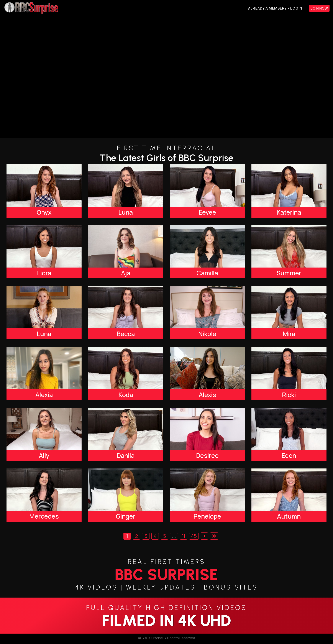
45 (194, 536)
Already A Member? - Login (275, 8)
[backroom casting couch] (166, 77)
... (174, 536)
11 (184, 536)
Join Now (319, 8)
